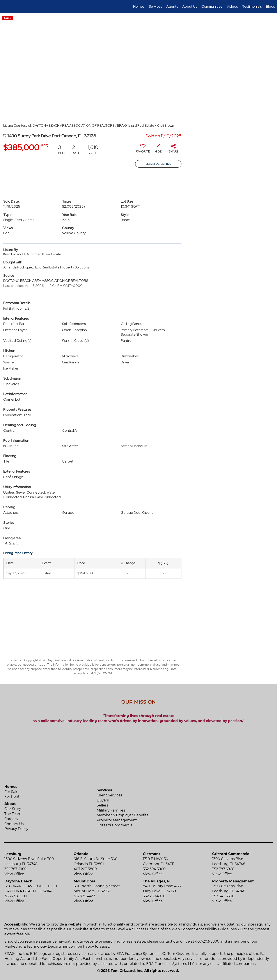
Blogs (270, 6)
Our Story (13, 809)
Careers (11, 819)
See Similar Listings (158, 164)
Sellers (102, 805)
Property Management (117, 820)
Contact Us (14, 824)
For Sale (11, 792)
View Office (14, 874)
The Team (13, 814)
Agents (172, 6)
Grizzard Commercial (115, 825)
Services (155, 6)
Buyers (103, 800)
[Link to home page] (6, 7)
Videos (232, 6)
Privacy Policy (16, 829)
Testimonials (252, 6)
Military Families (111, 810)
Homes (139, 6)
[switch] (143, 150)
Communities (212, 6)
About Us (190, 6)
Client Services (109, 795)
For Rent (12, 797)
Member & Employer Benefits (123, 815)
